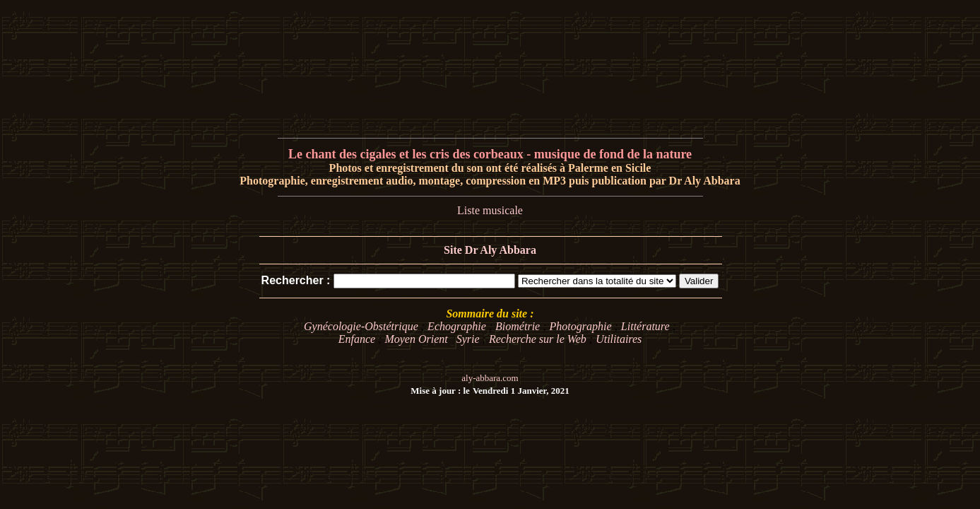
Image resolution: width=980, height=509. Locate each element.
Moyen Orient (416, 339)
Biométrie (518, 326)
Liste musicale (490, 210)
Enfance (357, 339)
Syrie (468, 339)
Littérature (645, 326)
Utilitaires (619, 339)
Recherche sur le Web (538, 339)
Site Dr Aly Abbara (490, 250)
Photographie (581, 326)
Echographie (457, 326)
